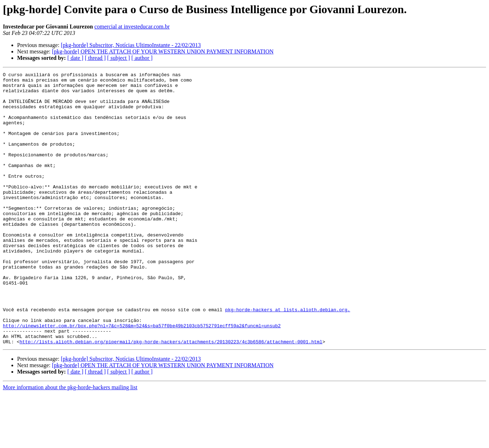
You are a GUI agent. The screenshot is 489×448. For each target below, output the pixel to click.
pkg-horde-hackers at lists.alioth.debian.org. (288, 358)
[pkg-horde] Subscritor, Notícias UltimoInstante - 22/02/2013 (131, 45)
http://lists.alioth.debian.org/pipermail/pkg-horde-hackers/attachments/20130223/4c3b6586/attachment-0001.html (171, 396)
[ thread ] (95, 58)
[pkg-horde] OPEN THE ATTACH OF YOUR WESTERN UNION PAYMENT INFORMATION (163, 51)
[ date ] (75, 58)
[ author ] (142, 58)
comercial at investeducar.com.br (132, 27)
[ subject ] (119, 58)
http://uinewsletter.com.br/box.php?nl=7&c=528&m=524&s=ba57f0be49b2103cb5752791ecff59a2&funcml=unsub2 (142, 377)
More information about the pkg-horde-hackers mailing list (70, 442)
